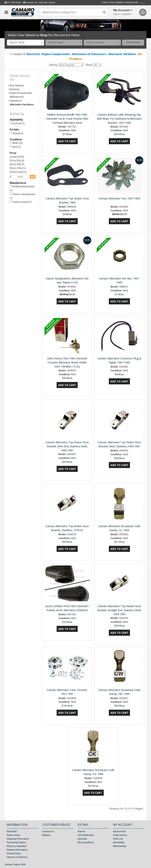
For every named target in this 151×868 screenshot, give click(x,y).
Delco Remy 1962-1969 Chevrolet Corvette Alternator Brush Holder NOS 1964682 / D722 (67, 362)
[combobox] (26, 43)
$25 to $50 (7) (17, 164)
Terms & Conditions (17, 857)
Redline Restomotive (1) (22, 188)
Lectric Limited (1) (21, 202)
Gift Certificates (86, 835)
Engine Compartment (56, 54)
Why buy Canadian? (17, 846)
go (33, 177)
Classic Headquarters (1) (23, 196)
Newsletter (119, 842)
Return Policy (13, 835)
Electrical (33, 54)
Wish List (118, 839)
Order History (120, 835)
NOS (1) (15, 147)
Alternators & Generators (89, 54)
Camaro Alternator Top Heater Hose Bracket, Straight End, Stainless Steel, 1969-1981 (119, 610)
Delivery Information (17, 850)
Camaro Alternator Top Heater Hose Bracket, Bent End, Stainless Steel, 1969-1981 (67, 446)
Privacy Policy (14, 853)
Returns (46, 835)
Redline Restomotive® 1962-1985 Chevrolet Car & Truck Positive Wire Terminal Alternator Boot (67, 119)
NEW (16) (16, 143)
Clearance (16, 133)
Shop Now (133, 42)
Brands (81, 831)
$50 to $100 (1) (18, 168)
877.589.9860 (13, 3)
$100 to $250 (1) (18, 172)
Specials (82, 839)
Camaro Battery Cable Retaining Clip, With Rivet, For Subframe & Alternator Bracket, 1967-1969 (119, 119)
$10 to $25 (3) (17, 161)
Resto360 (12, 831)
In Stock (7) (17, 123)
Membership (120, 846)
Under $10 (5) (17, 157)
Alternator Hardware (122, 54)
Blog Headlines (86, 842)
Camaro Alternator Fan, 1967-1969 (119, 198)
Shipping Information (18, 839)
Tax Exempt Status (16, 842)
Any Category (17, 85)
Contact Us (30, 3)
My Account (119, 831)
